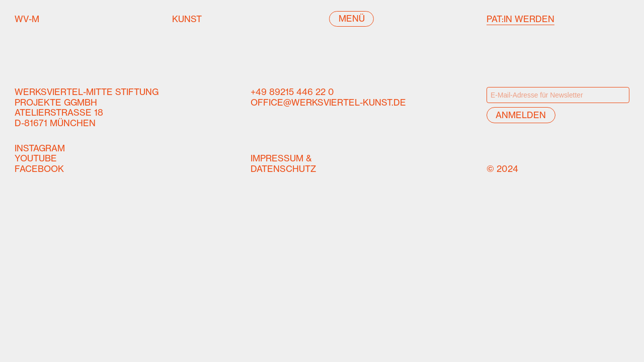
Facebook (39, 169)
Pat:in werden (520, 19)
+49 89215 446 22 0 (292, 92)
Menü (352, 19)
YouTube (36, 158)
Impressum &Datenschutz (284, 164)
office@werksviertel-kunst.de (328, 103)
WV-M (37, 19)
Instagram (40, 148)
